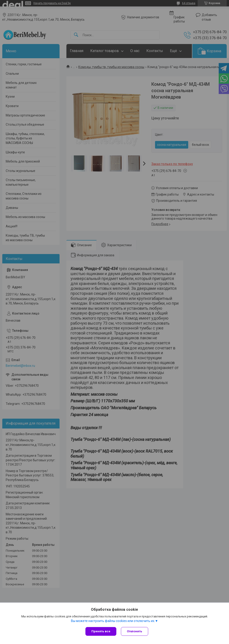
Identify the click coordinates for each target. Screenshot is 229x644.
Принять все (101, 631)
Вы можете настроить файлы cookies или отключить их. (113, 621)
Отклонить (135, 631)
